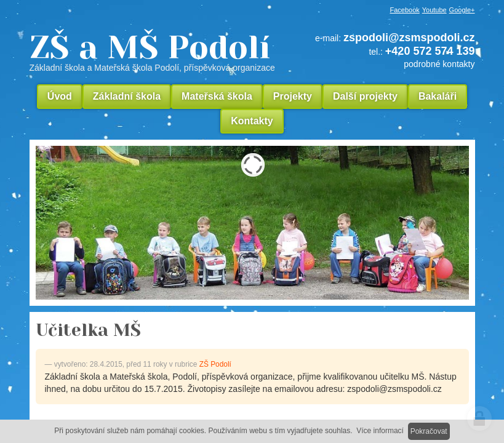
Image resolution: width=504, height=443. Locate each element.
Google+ (462, 10)
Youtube (434, 10)
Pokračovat (429, 431)
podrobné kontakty (439, 64)
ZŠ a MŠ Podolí (157, 52)
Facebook (405, 10)
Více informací (380, 431)
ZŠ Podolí (215, 364)
